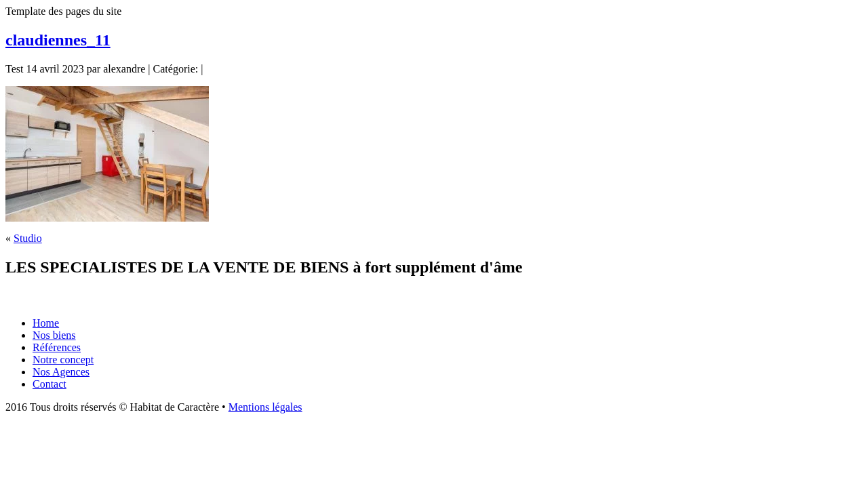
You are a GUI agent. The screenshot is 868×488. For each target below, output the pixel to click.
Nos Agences (61, 372)
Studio (28, 238)
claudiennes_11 (58, 40)
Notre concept (63, 360)
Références (57, 347)
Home (46, 323)
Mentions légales (265, 407)
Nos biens (54, 335)
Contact (50, 384)
